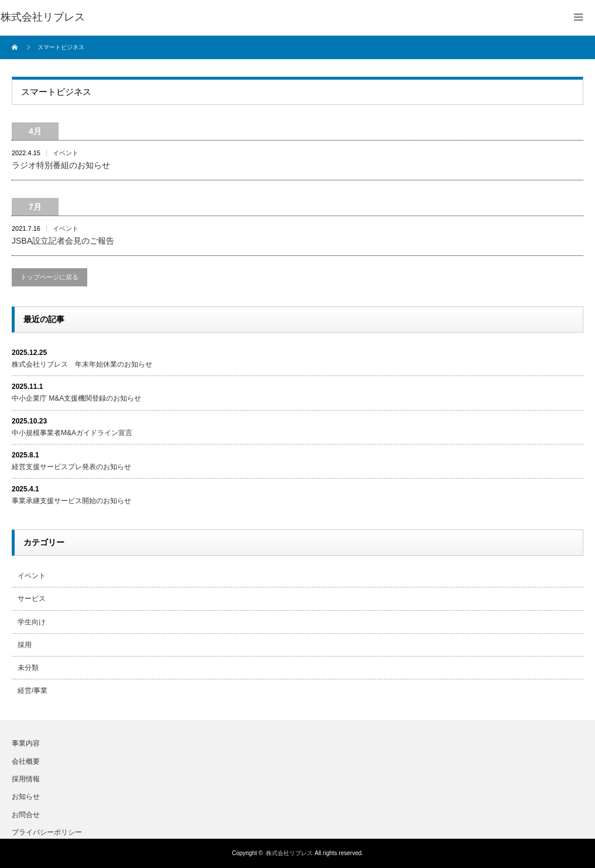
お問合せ (26, 815)
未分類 (28, 668)
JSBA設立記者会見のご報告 (63, 241)
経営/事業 (33, 691)
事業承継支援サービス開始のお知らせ (71, 501)
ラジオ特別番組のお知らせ (61, 165)
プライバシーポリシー (47, 832)
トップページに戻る (49, 277)
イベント (66, 153)
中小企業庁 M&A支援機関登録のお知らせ (76, 398)
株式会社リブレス (289, 853)
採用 (25, 645)
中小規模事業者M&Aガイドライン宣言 (72, 433)
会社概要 (26, 761)
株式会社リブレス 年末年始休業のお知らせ (82, 364)
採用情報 (26, 779)
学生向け (32, 622)
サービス (32, 599)
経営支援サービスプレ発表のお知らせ (71, 467)
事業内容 (26, 743)
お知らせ (26, 797)
